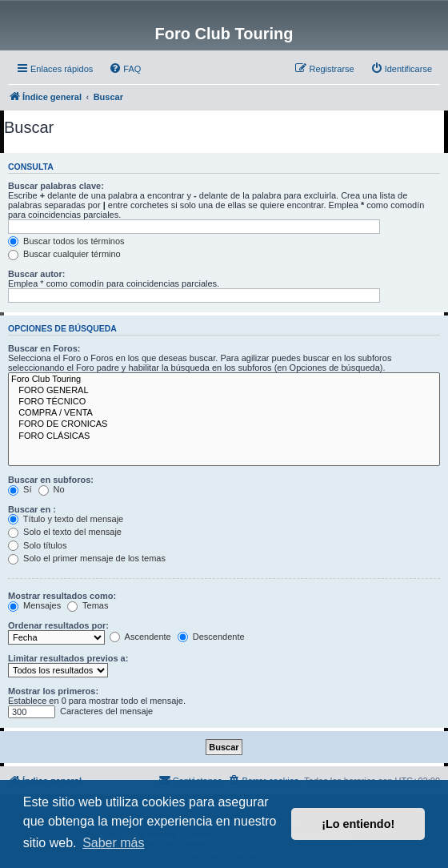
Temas (88, 605)
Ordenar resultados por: (58, 625)
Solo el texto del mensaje (65, 532)
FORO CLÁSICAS (224, 436)
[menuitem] (125, 69)
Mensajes (34, 605)
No (52, 489)
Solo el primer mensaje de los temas (87, 558)
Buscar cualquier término (64, 254)
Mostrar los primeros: (53, 691)
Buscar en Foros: (44, 348)
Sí (20, 489)
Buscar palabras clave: (56, 186)
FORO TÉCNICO (224, 402)
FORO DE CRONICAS (224, 424)
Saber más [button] (113, 843)
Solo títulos (37, 545)
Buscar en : (32, 509)
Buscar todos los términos (66, 241)
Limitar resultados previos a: (68, 658)
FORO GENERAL (224, 391)
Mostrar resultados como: (62, 596)
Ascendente (140, 637)
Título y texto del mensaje (66, 519)
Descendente (211, 637)
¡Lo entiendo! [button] (358, 824)
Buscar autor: (37, 274)
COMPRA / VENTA (224, 413)
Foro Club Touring (224, 380)
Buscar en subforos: (51, 480)
